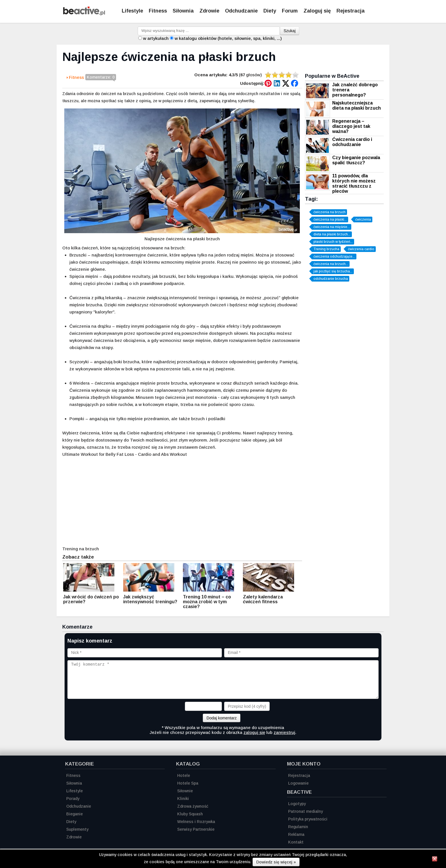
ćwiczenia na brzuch (330, 212)
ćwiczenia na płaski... (330, 219)
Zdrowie (209, 11)
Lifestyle (132, 11)
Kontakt (296, 842)
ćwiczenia (363, 219)
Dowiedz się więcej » (276, 862)
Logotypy (297, 804)
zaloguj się (254, 732)
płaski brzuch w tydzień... (333, 242)
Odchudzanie (241, 11)
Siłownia (183, 11)
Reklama (296, 834)
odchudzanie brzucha (331, 279)
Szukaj (290, 31)
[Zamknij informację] (435, 860)
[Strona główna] (84, 14)
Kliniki (183, 799)
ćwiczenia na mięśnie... (332, 227)
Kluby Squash (190, 814)
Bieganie (75, 814)
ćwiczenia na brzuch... (331, 264)
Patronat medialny (305, 811)
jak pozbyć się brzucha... (333, 271)
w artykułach (156, 38)
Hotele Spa (188, 783)
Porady (73, 799)
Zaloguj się (317, 11)
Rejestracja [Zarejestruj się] (351, 11)
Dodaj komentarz (222, 718)
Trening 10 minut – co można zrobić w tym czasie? (207, 602)
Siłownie (185, 791)
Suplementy (77, 829)
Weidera (81, 383)
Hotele (184, 775)
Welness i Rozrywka (196, 822)
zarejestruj (284, 732)
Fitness (158, 11)
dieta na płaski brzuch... (332, 234)
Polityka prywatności (308, 819)
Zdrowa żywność (193, 806)
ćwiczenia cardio (361, 249)
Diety (270, 11)
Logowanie (298, 783)
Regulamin (298, 827)
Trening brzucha (326, 249)
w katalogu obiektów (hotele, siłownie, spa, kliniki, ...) (228, 38)
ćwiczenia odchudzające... (334, 256)
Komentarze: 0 (101, 78)
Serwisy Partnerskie (196, 829)
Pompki (77, 419)
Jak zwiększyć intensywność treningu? (150, 599)
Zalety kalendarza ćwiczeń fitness (263, 599)
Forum (290, 11)
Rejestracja (299, 775)
